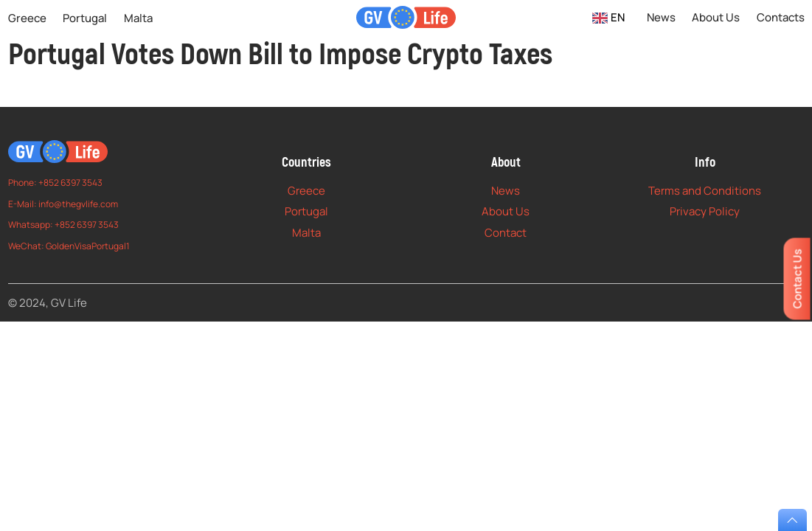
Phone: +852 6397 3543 (55, 183)
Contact (506, 233)
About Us (716, 17)
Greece (27, 18)
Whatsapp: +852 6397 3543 (63, 225)
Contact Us (797, 279)
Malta (138, 18)
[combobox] (608, 18)
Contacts (781, 17)
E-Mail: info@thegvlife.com (63, 204)
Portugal (85, 18)
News (661, 17)
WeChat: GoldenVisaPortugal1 (69, 246)
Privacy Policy (705, 211)
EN (608, 18)
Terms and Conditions (705, 191)
